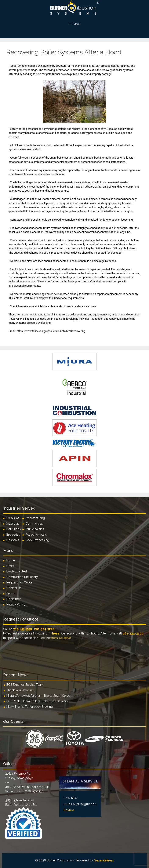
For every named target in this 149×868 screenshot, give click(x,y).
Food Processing (37, 540)
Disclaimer (14, 599)
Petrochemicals (36, 535)
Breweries (13, 535)
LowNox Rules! (17, 571)
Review (69, 810)
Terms (11, 593)
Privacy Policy (16, 604)
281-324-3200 (44, 629)
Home (11, 560)
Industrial (12, 524)
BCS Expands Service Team (25, 685)
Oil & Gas (13, 518)
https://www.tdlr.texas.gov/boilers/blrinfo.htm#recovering (51, 331)
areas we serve (61, 638)
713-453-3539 (23, 629)
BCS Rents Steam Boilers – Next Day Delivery (37, 701)
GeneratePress (104, 860)
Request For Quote (19, 582)
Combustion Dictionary (22, 577)
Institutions (14, 529)
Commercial (34, 524)
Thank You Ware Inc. (20, 690)
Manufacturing (35, 518)
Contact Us (14, 588)
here (56, 633)
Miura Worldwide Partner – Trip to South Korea (38, 696)
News (10, 566)
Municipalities (35, 529)
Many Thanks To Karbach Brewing (30, 707)
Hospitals (13, 540)
